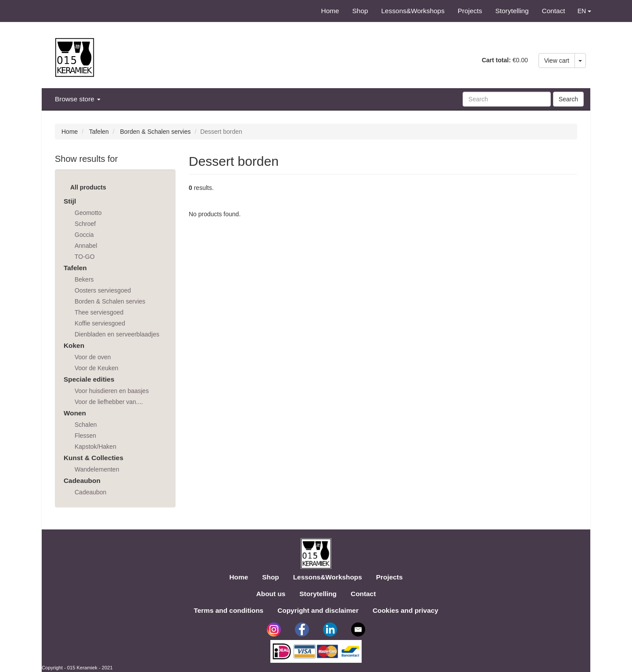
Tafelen (99, 132)
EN (584, 11)
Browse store (78, 99)
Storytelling (512, 11)
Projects (470, 11)
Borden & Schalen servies (155, 132)
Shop (360, 11)
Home (330, 11)
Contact (554, 11)
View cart (557, 61)
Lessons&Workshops (413, 11)
